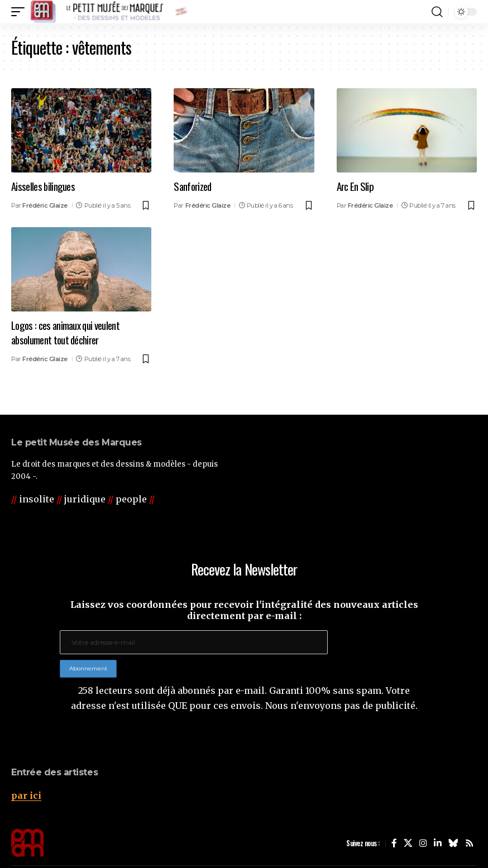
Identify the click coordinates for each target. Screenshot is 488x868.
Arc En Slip (355, 186)
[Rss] (470, 843)
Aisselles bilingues (43, 186)
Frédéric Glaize (45, 204)
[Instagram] (423, 843)
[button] (21, 12)
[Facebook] (394, 843)
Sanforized (193, 186)
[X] (408, 843)
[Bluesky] (453, 843)
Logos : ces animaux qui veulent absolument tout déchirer (66, 331)
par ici (26, 795)
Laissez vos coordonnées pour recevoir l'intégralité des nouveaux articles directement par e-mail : (244, 610)
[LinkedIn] (438, 843)
